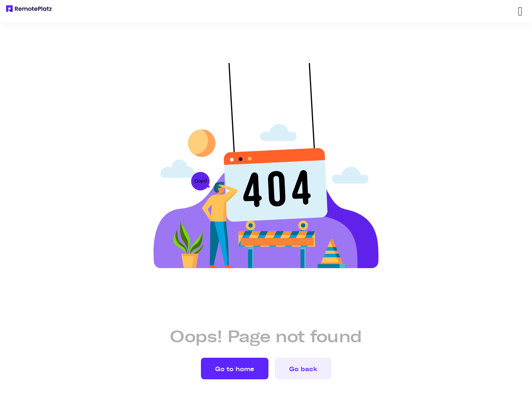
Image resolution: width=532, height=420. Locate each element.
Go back (303, 369)
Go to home (235, 369)
